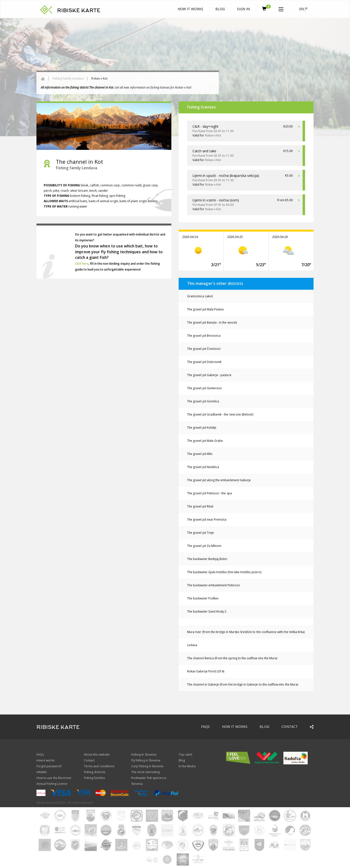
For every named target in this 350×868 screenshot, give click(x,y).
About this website (97, 755)
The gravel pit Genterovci (205, 388)
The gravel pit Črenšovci (204, 349)
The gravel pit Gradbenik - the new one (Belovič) (220, 414)
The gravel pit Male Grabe (205, 441)
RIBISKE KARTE (79, 10)
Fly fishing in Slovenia (146, 760)
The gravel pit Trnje (201, 533)
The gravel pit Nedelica (203, 467)
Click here (82, 264)
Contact (290, 727)
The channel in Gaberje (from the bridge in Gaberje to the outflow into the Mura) (243, 684)
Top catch (185, 755)
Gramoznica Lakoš (200, 296)
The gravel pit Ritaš (200, 506)
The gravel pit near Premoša (207, 520)
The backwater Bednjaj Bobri (207, 559)
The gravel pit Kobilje (202, 428)
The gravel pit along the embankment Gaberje (219, 480)
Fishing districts (95, 772)
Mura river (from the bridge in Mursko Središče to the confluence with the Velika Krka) (246, 632)
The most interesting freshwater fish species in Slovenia (149, 778)
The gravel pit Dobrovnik (204, 362)
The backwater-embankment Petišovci (214, 585)
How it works (191, 9)
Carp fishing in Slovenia (147, 766)
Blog (220, 9)
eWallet (42, 772)
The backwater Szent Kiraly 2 (207, 611)
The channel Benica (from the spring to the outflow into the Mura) (232, 658)
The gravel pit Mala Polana (205, 309)
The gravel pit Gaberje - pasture (209, 375)
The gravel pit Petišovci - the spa (210, 493)
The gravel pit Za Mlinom (204, 546)
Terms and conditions (99, 766)
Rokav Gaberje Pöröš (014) (206, 671)
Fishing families (94, 778)
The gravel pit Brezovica (204, 336)
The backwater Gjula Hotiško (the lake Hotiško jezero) (224, 572)
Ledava (192, 645)
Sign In (243, 9)
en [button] (303, 9)
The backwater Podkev (203, 598)
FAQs (205, 727)
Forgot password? (49, 766)
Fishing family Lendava (68, 78)
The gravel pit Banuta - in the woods (212, 322)
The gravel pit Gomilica (203, 401)
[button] (281, 8)
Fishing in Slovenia (144, 755)
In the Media (187, 766)
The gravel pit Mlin (200, 454)
